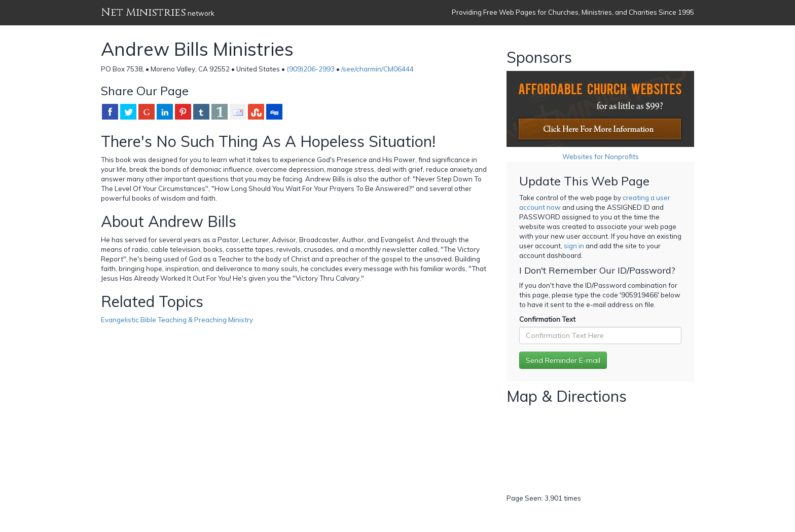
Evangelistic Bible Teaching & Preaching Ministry (177, 320)
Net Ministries (143, 12)
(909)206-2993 (311, 69)
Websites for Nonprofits (601, 157)
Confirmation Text (547, 319)
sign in (574, 246)
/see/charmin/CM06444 (377, 69)
